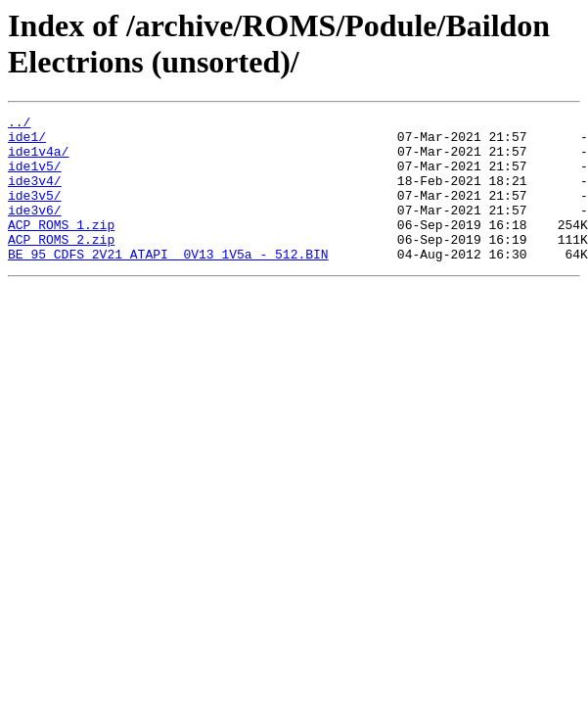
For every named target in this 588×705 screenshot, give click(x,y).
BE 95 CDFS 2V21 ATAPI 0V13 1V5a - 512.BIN (168, 283)
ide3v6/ (35, 230)
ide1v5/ (35, 177)
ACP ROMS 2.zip (61, 265)
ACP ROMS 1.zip (61, 248)
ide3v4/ (35, 195)
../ (19, 124)
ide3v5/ (35, 212)
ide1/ (27, 142)
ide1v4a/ (38, 160)
